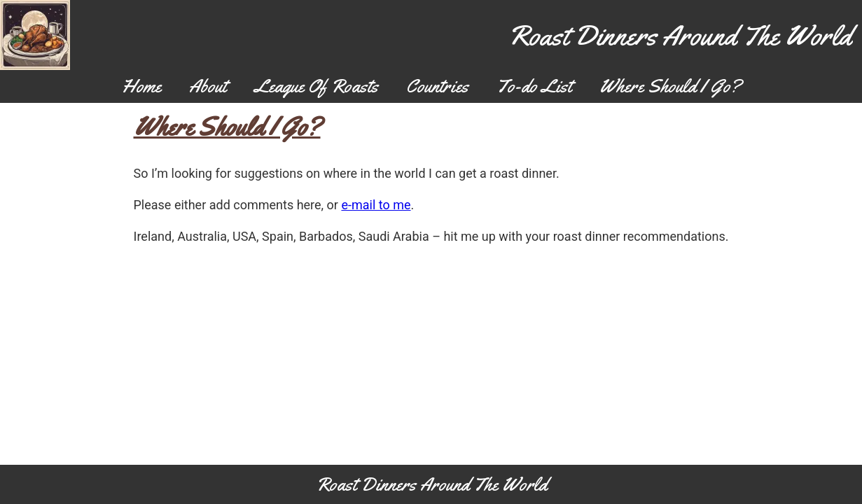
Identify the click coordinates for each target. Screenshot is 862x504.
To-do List (534, 86)
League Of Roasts (316, 86)
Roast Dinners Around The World (679, 35)
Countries (437, 86)
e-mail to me (376, 205)
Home (141, 86)
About (208, 86)
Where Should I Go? (670, 86)
